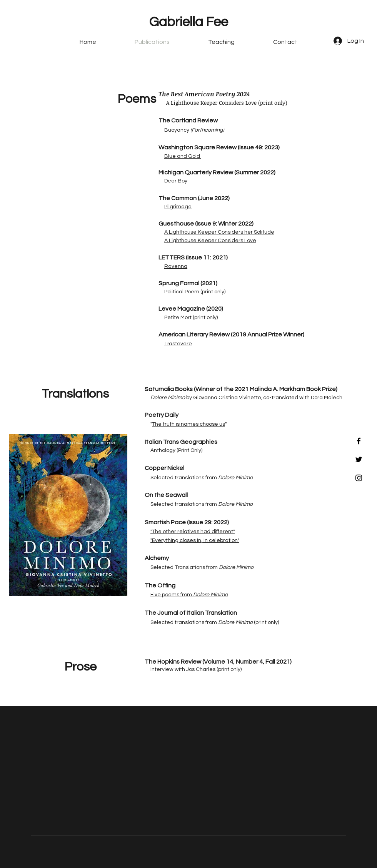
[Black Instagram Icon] (359, 478)
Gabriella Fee (189, 22)
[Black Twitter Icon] (359, 459)
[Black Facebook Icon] (359, 441)
